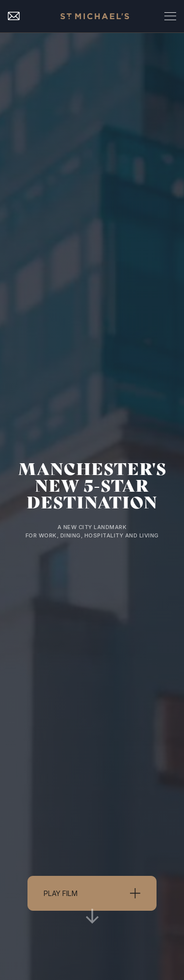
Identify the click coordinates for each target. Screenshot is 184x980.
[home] (92, 16)
